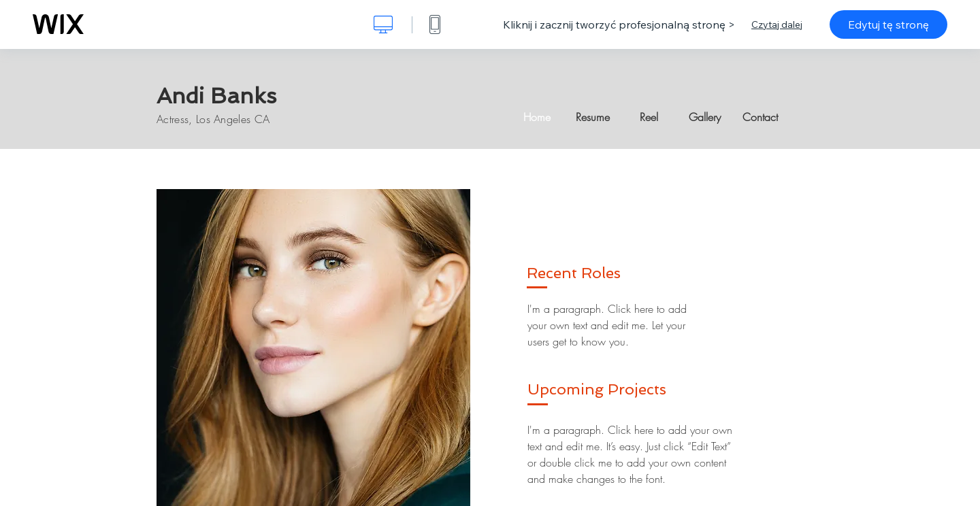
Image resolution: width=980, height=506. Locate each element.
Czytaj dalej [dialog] (777, 24)
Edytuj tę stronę (888, 24)
